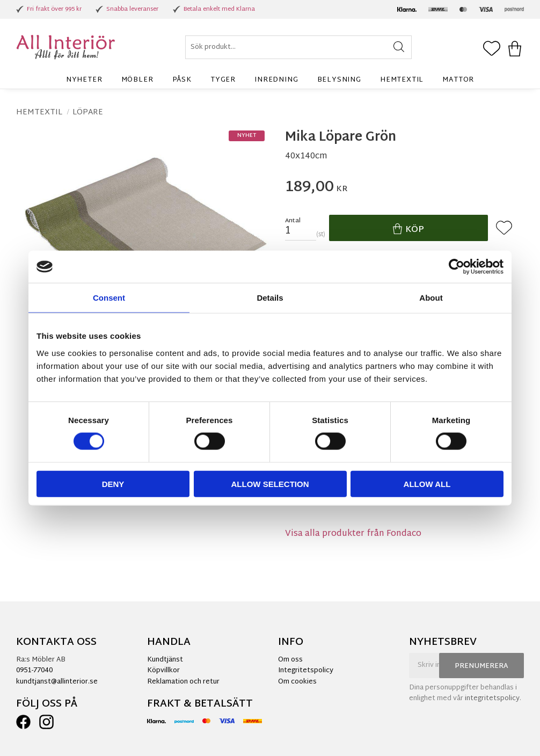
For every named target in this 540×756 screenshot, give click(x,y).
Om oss (290, 660)
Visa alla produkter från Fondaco (353, 534)
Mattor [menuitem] (458, 80)
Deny (113, 484)
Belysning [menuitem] (339, 80)
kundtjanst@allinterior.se (57, 682)
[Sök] (399, 47)
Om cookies (297, 682)
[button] (492, 49)
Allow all (427, 484)
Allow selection (270, 484)
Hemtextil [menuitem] (402, 80)
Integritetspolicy (306, 671)
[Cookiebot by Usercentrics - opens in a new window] (457, 267)
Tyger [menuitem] (223, 80)
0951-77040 (34, 671)
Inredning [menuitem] (276, 80)
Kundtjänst (165, 660)
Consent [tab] (109, 298)
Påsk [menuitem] (182, 80)
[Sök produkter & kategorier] (299, 47)
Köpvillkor (163, 671)
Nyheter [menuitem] (84, 80)
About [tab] (431, 298)
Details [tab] (270, 298)
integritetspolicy (492, 699)
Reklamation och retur (183, 682)
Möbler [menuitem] (137, 80)
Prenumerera (481, 666)
